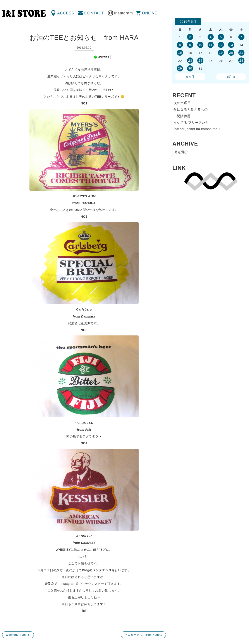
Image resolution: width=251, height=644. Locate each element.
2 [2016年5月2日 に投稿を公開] (190, 37)
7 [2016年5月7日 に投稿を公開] (241, 37)
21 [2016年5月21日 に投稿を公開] (241, 53)
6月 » (231, 77)
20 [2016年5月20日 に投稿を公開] (231, 53)
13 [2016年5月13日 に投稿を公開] (231, 45)
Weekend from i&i (18, 635)
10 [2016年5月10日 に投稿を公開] (200, 45)
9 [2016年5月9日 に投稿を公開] (190, 45)
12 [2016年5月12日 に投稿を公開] (221, 45)
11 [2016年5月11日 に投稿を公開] (211, 45)
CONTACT (94, 13)
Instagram (124, 13)
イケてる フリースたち (191, 122)
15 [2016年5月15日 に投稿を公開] (180, 53)
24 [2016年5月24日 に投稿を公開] (200, 60)
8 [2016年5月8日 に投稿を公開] (180, 45)
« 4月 (190, 77)
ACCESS (66, 13)
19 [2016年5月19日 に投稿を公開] (221, 53)
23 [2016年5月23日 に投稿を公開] (190, 60)
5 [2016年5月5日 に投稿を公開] (221, 37)
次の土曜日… (184, 103)
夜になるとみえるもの (191, 109)
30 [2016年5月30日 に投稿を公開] (190, 68)
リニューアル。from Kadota (143, 635)
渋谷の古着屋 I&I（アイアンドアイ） (24, 13)
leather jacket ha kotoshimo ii (197, 129)
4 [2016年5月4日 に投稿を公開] (211, 37)
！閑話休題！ (184, 116)
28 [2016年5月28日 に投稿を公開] (241, 60)
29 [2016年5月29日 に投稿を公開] (180, 68)
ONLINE (150, 13)
